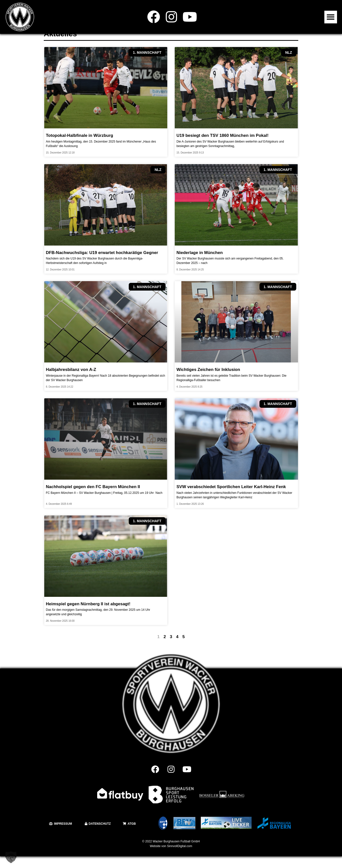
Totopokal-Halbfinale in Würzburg (80, 147)
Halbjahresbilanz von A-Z (71, 381)
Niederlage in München (200, 264)
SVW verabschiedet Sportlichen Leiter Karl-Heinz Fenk (231, 498)
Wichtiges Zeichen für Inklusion (208, 381)
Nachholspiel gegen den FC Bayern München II (93, 498)
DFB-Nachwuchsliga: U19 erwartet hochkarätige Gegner (102, 264)
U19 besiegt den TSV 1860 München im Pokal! (222, 147)
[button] (331, 17)
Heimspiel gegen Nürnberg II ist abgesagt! (88, 616)
